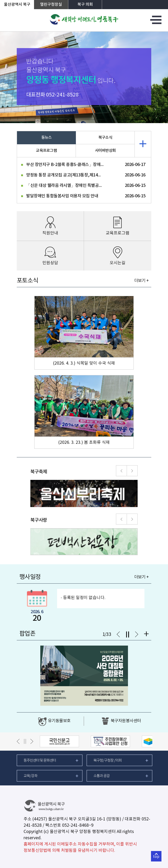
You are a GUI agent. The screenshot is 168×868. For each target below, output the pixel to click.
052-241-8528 (62, 95)
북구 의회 (85, 5)
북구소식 (105, 138)
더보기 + (141, 281)
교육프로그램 (46, 151)
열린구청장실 (51, 5)
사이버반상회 (105, 151)
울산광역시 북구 (17, 5)
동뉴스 (47, 138)
